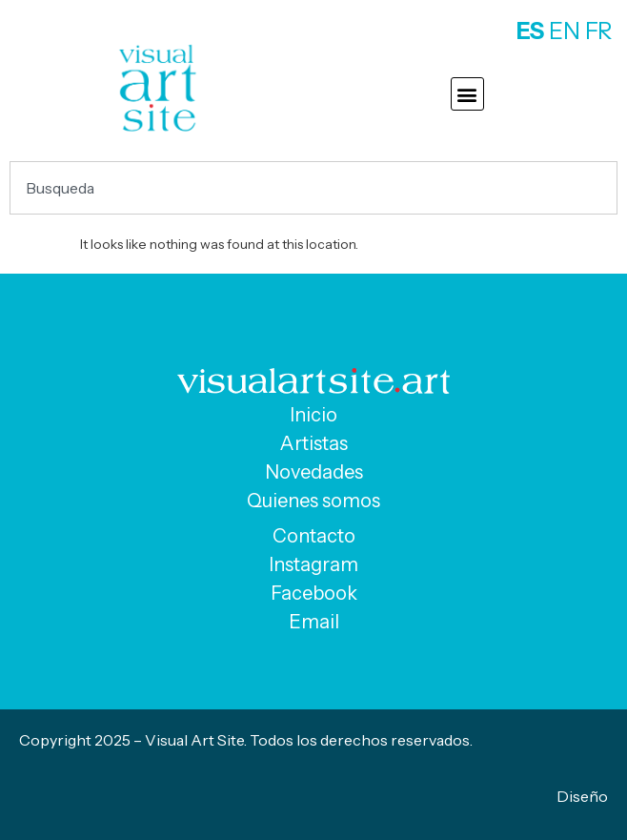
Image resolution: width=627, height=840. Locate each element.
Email (314, 622)
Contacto (314, 536)
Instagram (313, 564)
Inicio (313, 415)
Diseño (582, 796)
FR (599, 31)
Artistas (314, 443)
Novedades (314, 472)
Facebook (314, 593)
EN (565, 31)
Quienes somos (313, 501)
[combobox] (313, 188)
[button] (467, 94)
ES (530, 31)
